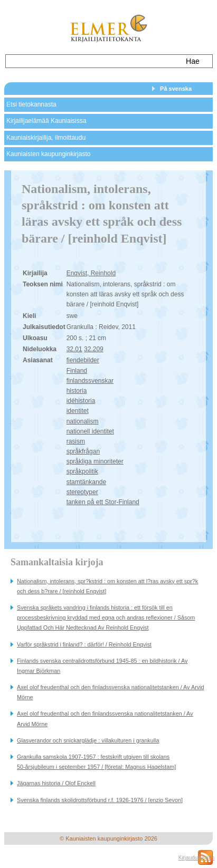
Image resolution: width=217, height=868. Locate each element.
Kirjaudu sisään (196, 858)
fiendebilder (83, 360)
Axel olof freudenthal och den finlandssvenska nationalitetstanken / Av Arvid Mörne (105, 718)
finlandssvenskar (90, 381)
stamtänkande (86, 482)
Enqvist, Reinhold (91, 273)
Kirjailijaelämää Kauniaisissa (46, 121)
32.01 (74, 349)
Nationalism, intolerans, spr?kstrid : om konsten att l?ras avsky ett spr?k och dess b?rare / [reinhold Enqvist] (107, 586)
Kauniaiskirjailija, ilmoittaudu (46, 138)
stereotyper (82, 492)
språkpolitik (82, 471)
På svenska (176, 89)
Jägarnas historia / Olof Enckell (56, 783)
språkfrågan (83, 451)
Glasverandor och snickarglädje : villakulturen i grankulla (88, 740)
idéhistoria (81, 401)
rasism (76, 441)
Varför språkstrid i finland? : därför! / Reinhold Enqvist (84, 644)
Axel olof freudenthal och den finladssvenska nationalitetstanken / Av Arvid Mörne (111, 692)
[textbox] (92, 61)
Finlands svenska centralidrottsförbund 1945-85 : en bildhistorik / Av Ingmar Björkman (102, 666)
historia (77, 391)
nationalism (83, 421)
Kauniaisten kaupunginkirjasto (48, 154)
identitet (78, 411)
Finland (77, 371)
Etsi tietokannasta (31, 104)
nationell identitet (90, 431)
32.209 (94, 349)
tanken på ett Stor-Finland (103, 502)
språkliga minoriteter (95, 461)
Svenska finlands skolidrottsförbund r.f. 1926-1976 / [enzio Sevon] (100, 800)
